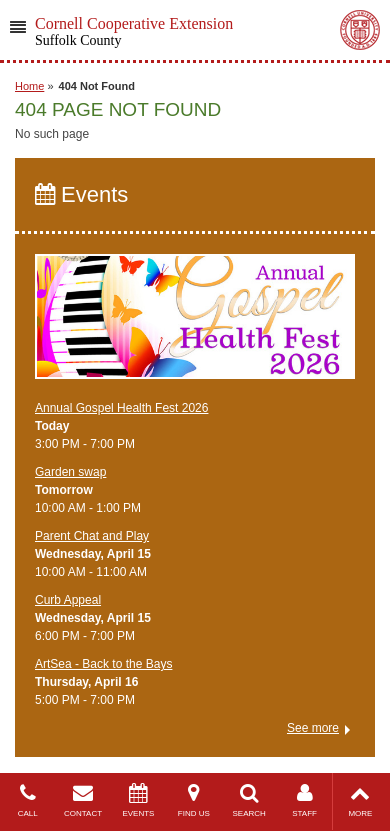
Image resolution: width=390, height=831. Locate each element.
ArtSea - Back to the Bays (103, 664)
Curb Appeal (68, 600)
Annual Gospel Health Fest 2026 (121, 408)
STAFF (304, 800)
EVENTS (138, 800)
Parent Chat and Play (92, 536)
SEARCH (249, 800)
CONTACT (82, 800)
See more (313, 728)
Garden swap (70, 472)
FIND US (193, 800)
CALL (27, 800)
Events (81, 194)
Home (29, 86)
